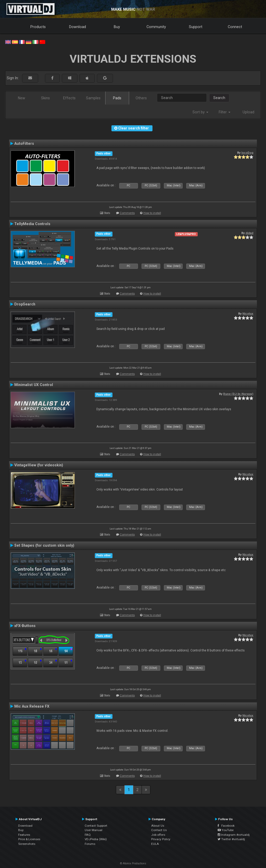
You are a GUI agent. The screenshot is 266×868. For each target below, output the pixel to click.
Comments (127, 213)
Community (156, 27)
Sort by (200, 112)
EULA (155, 844)
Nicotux (248, 314)
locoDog (247, 153)
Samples (93, 98)
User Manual (94, 830)
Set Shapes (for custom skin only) (44, 545)
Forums (90, 844)
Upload (248, 112)
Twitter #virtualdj (231, 839)
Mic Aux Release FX (32, 706)
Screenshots (27, 844)
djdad (249, 233)
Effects (69, 98)
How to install (152, 213)
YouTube (226, 830)
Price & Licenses (29, 839)
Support (196, 27)
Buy (117, 27)
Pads (117, 98)
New (22, 98)
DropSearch (25, 304)
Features (24, 835)
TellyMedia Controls (32, 224)
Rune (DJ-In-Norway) (238, 394)
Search (219, 98)
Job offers (158, 835)
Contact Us (159, 830)
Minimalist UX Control (34, 385)
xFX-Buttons (25, 626)
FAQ (88, 835)
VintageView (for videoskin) (39, 465)
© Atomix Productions (133, 863)
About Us (158, 826)
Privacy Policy (161, 839)
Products (38, 27)
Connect (235, 27)
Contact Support (96, 826)
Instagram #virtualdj (234, 835)
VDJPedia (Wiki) (96, 839)
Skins (45, 98)
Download (78, 27)
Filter (225, 112)
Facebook (226, 826)
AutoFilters (24, 143)
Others (141, 98)
